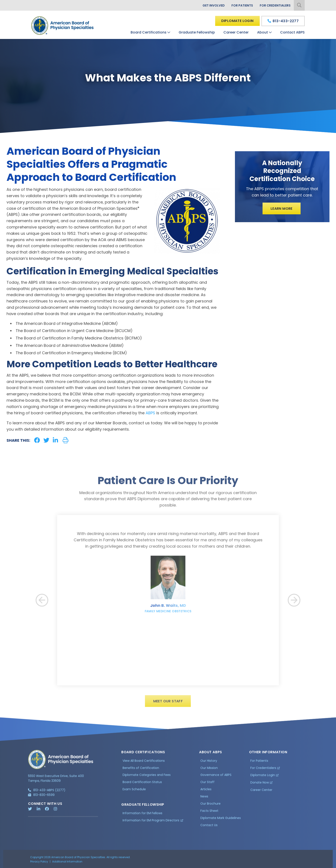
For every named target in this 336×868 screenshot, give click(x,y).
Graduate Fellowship (197, 32)
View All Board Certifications (144, 763)
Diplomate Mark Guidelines (221, 820)
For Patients (242, 5)
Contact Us (209, 827)
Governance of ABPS (216, 777)
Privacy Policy (39, 864)
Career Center (236, 32)
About (263, 32)
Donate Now (260, 784)
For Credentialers (275, 5)
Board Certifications (149, 32)
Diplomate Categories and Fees (147, 777)
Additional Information (67, 864)
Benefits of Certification (141, 770)
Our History (209, 763)
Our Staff (207, 784)
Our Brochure (210, 806)
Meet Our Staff (168, 703)
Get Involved (214, 5)
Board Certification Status (142, 784)
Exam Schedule (134, 791)
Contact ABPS (292, 32)
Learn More (282, 209)
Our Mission (209, 770)
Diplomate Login (237, 21)
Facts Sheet (209, 813)
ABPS (150, 413)
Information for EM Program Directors (151, 822)
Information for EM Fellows (142, 815)
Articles (206, 791)
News (204, 798)
